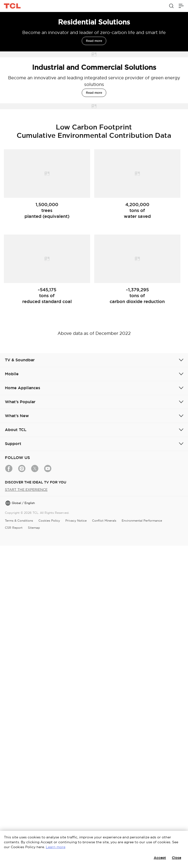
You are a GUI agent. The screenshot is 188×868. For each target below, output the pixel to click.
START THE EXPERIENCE (26, 490)
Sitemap (34, 528)
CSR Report (14, 528)
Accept (160, 858)
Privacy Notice (76, 521)
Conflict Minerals (104, 521)
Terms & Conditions (19, 521)
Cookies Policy (49, 521)
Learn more (56, 847)
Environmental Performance (142, 521)
